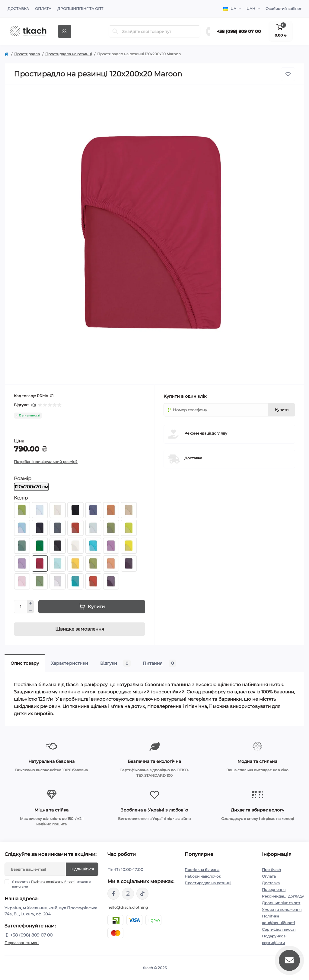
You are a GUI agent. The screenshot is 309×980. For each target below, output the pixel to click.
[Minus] (30, 610)
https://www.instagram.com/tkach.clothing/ (128, 894)
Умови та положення (282, 909)
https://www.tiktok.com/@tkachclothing (142, 894)
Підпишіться (82, 869)
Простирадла (27, 54)
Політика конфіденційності (53, 882)
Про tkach (271, 870)
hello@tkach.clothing (128, 907)
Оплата (43, 9)
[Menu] (65, 31)
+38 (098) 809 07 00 (239, 31)
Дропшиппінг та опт (80, 9)
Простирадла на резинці (68, 54)
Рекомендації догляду (206, 433)
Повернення (274, 890)
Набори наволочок (203, 876)
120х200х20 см (31, 487)
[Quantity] (21, 607)
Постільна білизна (202, 870)
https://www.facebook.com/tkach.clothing (113, 894)
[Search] (115, 31)
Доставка (18, 9)
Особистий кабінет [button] (284, 9)
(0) (33, 405)
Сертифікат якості (279, 929)
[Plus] (30, 603)
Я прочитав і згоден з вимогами (51, 884)
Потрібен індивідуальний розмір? (46, 462)
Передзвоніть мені (22, 943)
